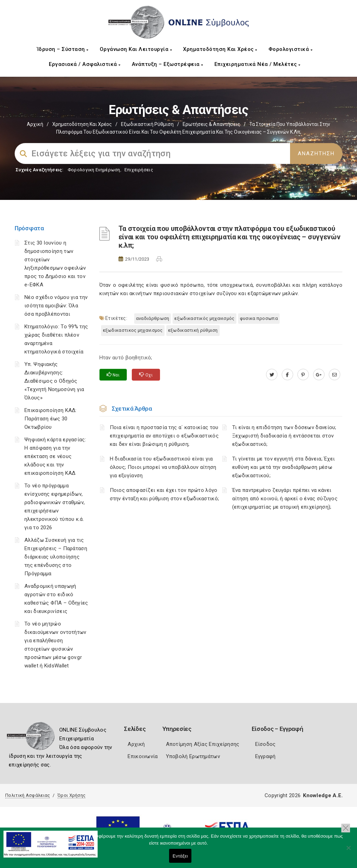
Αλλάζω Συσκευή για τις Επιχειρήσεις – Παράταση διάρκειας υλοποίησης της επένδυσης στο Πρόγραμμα (56, 557)
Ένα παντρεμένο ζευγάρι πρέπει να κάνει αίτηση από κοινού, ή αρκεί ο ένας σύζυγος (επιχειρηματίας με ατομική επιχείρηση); (285, 499)
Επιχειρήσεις (139, 170)
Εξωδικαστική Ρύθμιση (147, 124)
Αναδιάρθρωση (153, 318)
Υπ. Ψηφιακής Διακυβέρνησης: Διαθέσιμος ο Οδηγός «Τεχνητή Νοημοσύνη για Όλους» (54, 381)
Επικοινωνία (143, 756)
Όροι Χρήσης (71, 795)
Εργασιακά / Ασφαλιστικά (85, 64)
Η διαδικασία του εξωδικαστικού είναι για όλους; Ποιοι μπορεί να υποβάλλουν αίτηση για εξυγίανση (163, 467)
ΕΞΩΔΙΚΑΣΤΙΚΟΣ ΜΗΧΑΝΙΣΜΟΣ (133, 330)
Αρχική (35, 124)
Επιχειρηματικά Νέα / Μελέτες (257, 64)
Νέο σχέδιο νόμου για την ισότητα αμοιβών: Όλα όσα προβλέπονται (56, 306)
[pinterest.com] (303, 375)
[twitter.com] (272, 375)
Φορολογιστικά (291, 49)
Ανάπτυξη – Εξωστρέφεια (168, 64)
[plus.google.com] (319, 375)
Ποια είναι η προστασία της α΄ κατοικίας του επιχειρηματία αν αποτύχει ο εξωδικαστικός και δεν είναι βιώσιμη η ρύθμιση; (164, 436)
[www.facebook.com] (287, 375)
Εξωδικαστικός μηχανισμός (204, 318)
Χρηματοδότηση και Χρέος (220, 49)
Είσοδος (265, 744)
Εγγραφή (265, 756)
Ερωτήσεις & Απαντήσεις (211, 124)
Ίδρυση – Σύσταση (63, 49)
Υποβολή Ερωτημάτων (193, 756)
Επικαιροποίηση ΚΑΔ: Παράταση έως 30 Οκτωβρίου (51, 419)
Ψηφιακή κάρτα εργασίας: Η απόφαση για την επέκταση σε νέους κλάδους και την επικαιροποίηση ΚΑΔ (55, 456)
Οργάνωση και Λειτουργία (136, 49)
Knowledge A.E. (323, 795)
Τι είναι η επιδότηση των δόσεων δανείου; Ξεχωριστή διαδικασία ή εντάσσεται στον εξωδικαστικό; (284, 436)
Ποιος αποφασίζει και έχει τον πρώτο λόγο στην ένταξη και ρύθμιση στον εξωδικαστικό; (165, 494)
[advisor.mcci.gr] (335, 375)
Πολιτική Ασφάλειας (28, 795)
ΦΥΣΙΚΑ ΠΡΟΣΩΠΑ (259, 318)
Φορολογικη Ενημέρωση (94, 170)
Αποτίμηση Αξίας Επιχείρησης (203, 744)
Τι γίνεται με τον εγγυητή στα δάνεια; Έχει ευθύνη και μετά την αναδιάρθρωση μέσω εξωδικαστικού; (284, 467)
